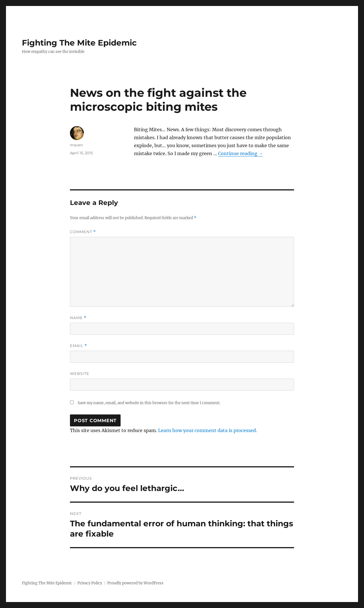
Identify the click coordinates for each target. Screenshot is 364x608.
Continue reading (241, 153)
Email (78, 346)
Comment (83, 232)
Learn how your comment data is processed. (208, 430)
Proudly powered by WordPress (135, 583)
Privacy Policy (90, 583)
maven (76, 145)
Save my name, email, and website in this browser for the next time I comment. (149, 403)
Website (80, 373)
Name (78, 318)
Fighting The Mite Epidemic (79, 43)
